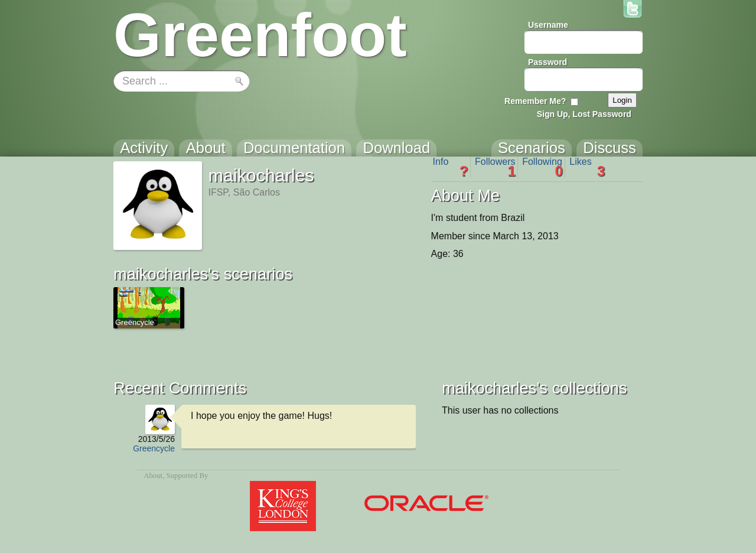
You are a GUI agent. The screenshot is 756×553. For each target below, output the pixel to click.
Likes (587, 167)
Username (548, 25)
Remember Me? (535, 101)
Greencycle (154, 448)
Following (542, 167)
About (153, 476)
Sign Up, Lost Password (584, 114)
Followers (495, 167)
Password (548, 62)
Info (451, 167)
